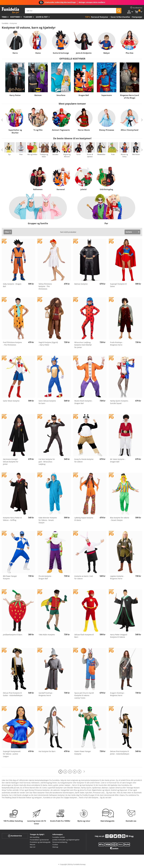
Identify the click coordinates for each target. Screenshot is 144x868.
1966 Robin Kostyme (47, 635)
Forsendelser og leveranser (39, 840)
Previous (2, 120)
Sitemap (55, 847)
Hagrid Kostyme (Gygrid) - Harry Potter (48, 344)
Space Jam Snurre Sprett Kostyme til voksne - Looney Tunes (84, 695)
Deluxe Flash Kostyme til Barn (84, 636)
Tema (4, 17)
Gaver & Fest (42, 17)
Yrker (21, 154)
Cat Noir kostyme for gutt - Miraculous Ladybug (47, 462)
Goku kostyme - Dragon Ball (12, 285)
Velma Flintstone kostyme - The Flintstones (45, 286)
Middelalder (101, 154)
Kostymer (15, 17)
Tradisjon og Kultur (44, 155)
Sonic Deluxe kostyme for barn (47, 402)
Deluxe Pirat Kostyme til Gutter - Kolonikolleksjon (13, 694)
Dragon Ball (84, 95)
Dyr (9, 154)
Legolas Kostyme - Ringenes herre (117, 577)
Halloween (38, 189)
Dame (38, 53)
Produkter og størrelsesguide (40, 842)
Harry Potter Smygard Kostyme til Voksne (119, 636)
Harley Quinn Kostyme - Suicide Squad (120, 402)
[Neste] (84, 772)
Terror (78, 154)
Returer (33, 844)
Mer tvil (33, 847)
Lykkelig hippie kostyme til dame (84, 519)
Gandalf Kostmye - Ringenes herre (46, 694)
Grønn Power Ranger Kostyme (83, 753)
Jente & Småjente (84, 53)
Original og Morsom (67, 155)
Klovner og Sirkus (124, 155)
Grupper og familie (38, 223)
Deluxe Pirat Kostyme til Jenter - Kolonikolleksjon (120, 753)
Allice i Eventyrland (130, 130)
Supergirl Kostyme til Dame (118, 285)
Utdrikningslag (106, 189)
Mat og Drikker (32, 154)
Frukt (113, 154)
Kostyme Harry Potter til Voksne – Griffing (12, 519)
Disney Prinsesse (107, 130)
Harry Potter (15, 95)
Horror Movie (84, 130)
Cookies (55, 844)
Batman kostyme (81, 284)
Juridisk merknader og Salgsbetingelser (66, 840)
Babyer (107, 53)
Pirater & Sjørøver (90, 155)
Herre (15, 53)
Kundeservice (15, 836)
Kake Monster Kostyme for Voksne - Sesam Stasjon (48, 520)
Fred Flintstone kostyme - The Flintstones (12, 344)
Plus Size (130, 53)
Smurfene (61, 95)
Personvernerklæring (60, 842)
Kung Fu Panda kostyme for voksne (84, 460)
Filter (7, 232)
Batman (38, 95)
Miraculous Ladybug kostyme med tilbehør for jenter (83, 345)
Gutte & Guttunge (61, 53)
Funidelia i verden (59, 837)
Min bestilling (35, 837)
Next (142, 120)
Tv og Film (38, 130)
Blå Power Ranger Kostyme (10, 577)
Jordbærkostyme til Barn (13, 635)
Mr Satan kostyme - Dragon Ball (118, 460)
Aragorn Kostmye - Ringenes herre (117, 694)
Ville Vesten (136, 154)
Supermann (107, 95)
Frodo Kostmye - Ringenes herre (117, 344)
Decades (55, 154)
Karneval (61, 189)
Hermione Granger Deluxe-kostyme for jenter (11, 462)
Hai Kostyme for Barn (47, 751)
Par (106, 223)
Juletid (83, 189)
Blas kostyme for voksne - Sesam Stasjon (120, 519)
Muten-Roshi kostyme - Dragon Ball (84, 402)
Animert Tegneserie (61, 130)
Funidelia (5, 23)
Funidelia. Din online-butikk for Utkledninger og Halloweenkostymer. (10, 10)
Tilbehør (28, 17)
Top (87, 17)
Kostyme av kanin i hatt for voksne (84, 577)
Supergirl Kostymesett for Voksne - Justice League (12, 754)
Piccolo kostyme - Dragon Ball (45, 577)
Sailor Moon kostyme (11, 401)
